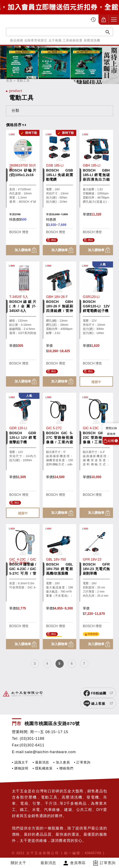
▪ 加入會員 (61, 754)
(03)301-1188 (32, 730)
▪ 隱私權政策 (43, 760)
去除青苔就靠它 (36, 40)
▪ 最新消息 (41, 754)
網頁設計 (32, 850)
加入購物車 (23, 250)
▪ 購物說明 (20, 760)
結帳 (113, 441)
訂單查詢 (108, 863)
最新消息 (48, 863)
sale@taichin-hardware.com (50, 743)
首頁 (9, 81)
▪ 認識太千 (20, 754)
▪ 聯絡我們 (65, 760)
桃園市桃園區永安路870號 (52, 715)
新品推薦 (17, 40)
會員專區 (78, 863)
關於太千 (18, 863)
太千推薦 (55, 40)
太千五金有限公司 (25, 20)
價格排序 (16, 125)
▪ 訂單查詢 (82, 754)
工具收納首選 (73, 40)
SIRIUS (18, 850)
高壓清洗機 (92, 40)
